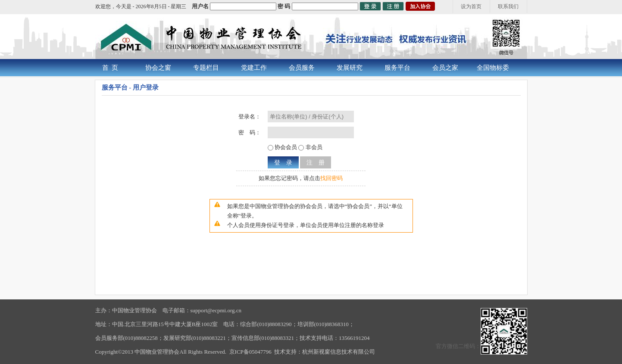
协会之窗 (158, 68)
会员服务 (302, 68)
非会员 (313, 147)
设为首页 (471, 6)
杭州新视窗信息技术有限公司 (339, 352)
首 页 (110, 68)
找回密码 (331, 178)
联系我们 (508, 6)
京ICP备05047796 (250, 352)
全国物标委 (493, 68)
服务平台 (397, 68)
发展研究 (350, 68)
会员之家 (445, 68)
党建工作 (254, 68)
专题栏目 (206, 68)
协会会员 (285, 147)
